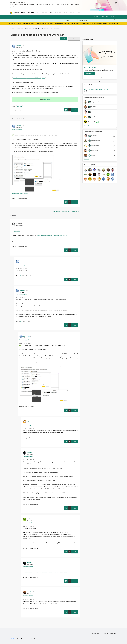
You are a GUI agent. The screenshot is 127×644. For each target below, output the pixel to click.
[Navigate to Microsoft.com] (15, 13)
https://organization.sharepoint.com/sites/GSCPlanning (52, 235)
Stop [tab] (102, 77)
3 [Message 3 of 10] (21, 321)
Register (96, 17)
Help (107, 17)
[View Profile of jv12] (28, 421)
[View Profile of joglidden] (19, 46)
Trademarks (113, 633)
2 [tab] (98, 77)
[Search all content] (97, 20)
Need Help (19, 106)
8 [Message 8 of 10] (28, 504)
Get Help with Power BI (42, 29)
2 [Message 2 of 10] (17, 247)
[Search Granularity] (71, 20)
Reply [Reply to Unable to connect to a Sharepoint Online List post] (75, 110)
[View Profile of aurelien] (29, 519)
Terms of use (105, 633)
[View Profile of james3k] (29, 592)
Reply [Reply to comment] (75, 202)
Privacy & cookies (96, 633)
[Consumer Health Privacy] (32, 639)
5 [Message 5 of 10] (28, 548)
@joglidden (17, 231)
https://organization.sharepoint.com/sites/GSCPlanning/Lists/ (29, 78)
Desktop (56, 29)
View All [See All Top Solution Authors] (87, 125)
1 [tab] (97, 77)
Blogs (65, 13)
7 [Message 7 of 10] (28, 577)
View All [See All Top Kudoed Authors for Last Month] (87, 159)
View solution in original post (20, 193)
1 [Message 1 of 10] (17, 110)
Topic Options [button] (73, 39)
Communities (58, 13)
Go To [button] (113, 17)
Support (79, 13)
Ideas (51, 13)
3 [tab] (99, 77)
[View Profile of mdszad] (22, 261)
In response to (17, 129)
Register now (115, 23)
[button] (64, 39)
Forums (37, 13)
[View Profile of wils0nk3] (29, 452)
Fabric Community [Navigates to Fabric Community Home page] (27, 13)
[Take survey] (89, 74)
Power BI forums (17, 29)
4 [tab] (100, 77)
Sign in (102, 17)
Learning (72, 13)
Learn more (13, 8)
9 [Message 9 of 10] (28, 438)
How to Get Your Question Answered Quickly (96, 89)
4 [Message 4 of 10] (17, 198)
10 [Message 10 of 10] (21, 276)
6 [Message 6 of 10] (28, 608)
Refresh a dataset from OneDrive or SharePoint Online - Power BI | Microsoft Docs (45, 572)
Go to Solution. (47, 100)
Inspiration (44, 13)
